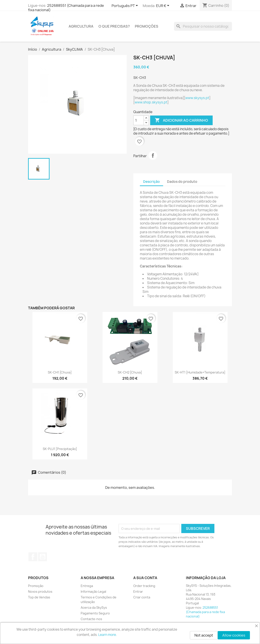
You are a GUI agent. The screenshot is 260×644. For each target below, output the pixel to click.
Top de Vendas (39, 597)
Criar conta (142, 597)
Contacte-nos (91, 619)
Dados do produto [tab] (182, 182)
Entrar (138, 592)
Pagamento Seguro (95, 613)
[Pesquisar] (203, 26)
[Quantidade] (139, 120)
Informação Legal (93, 592)
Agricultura (81, 26)
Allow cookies (234, 635)
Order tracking (144, 586)
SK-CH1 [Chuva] (60, 372)
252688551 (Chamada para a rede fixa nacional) (66, 8)
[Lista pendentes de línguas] (126, 6)
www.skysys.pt (197, 98)
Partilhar (153, 155)
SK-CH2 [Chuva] (130, 372)
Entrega (87, 586)
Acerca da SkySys (94, 608)
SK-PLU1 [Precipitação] (60, 449)
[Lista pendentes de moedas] (163, 6)
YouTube (43, 557)
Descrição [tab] (151, 182)
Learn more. (108, 635)
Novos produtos (40, 592)
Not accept (204, 635)
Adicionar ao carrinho (181, 120)
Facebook (33, 557)
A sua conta (145, 578)
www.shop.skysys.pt (151, 102)
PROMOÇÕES (147, 26)
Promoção (36, 586)
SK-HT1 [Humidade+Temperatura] (200, 372)
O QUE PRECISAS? (114, 26)
